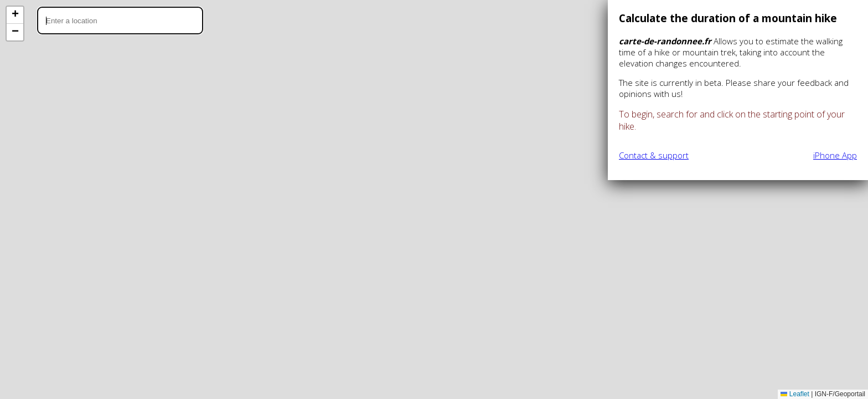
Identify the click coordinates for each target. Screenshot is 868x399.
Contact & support (654, 155)
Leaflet (795, 394)
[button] (15, 15)
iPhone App (835, 155)
